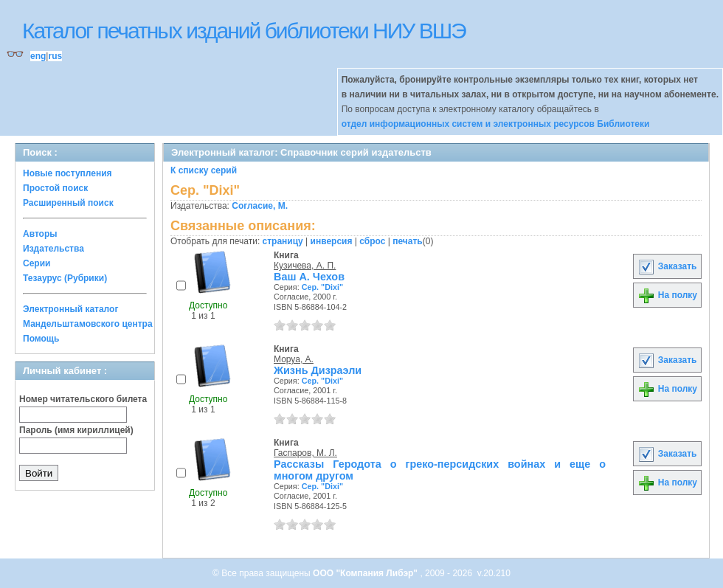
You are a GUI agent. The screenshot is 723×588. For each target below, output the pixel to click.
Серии (37, 263)
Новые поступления (68, 173)
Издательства (53, 249)
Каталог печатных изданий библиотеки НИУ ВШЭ (244, 31)
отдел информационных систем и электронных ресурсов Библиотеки (496, 124)
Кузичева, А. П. (305, 266)
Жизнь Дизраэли (318, 370)
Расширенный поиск (68, 203)
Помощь (41, 339)
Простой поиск (55, 188)
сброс (372, 241)
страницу (283, 241)
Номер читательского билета (83, 399)
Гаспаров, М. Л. (305, 453)
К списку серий (204, 170)
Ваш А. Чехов (309, 277)
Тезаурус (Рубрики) (65, 278)
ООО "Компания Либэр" (366, 573)
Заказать (667, 266)
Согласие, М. (260, 206)
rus (55, 56)
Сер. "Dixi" (322, 287)
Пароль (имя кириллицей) (76, 430)
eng (38, 56)
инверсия (332, 241)
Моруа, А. (294, 359)
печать (408, 241)
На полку (667, 295)
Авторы (40, 234)
